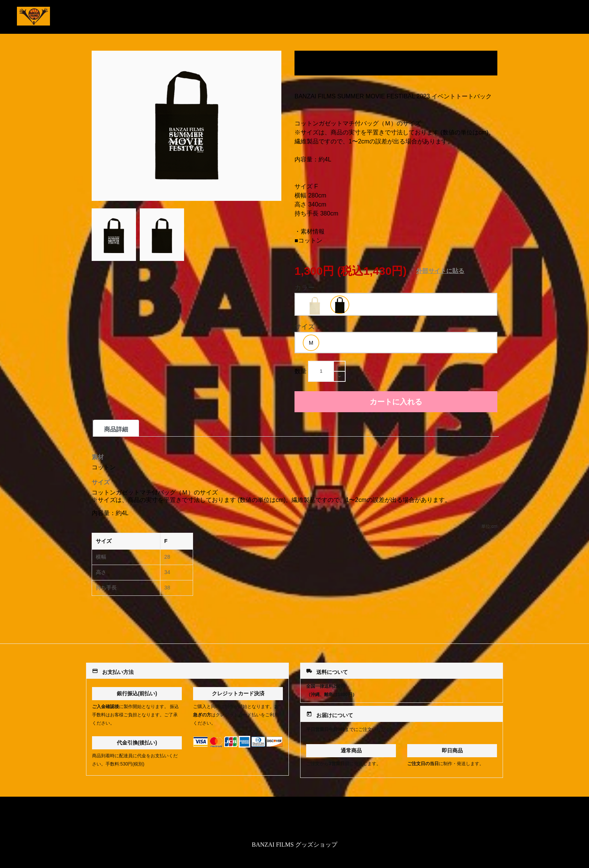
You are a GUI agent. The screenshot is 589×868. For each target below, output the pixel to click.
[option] (315, 305)
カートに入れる (396, 402)
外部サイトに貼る (440, 271)
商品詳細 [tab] (116, 429)
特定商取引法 (294, 820)
